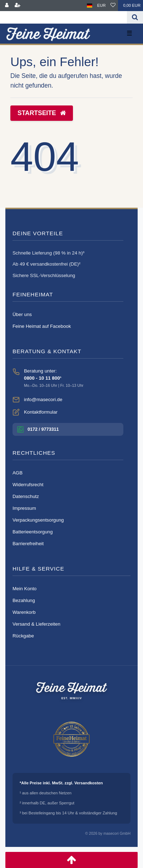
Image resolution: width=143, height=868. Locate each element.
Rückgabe (23, 636)
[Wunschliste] (113, 6)
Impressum (24, 508)
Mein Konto (24, 589)
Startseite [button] (42, 113)
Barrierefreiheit (28, 544)
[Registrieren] (18, 6)
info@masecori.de (43, 400)
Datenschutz (26, 496)
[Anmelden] (7, 6)
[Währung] (102, 6)
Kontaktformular (41, 412)
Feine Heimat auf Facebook (42, 326)
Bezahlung (24, 600)
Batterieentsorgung (33, 532)
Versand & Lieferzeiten (36, 624)
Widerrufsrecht (28, 485)
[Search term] (63, 17)
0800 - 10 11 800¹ (43, 378)
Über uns (22, 314)
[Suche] (135, 17)
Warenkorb (24, 612)
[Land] (90, 6)
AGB (18, 473)
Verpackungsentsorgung (38, 520)
